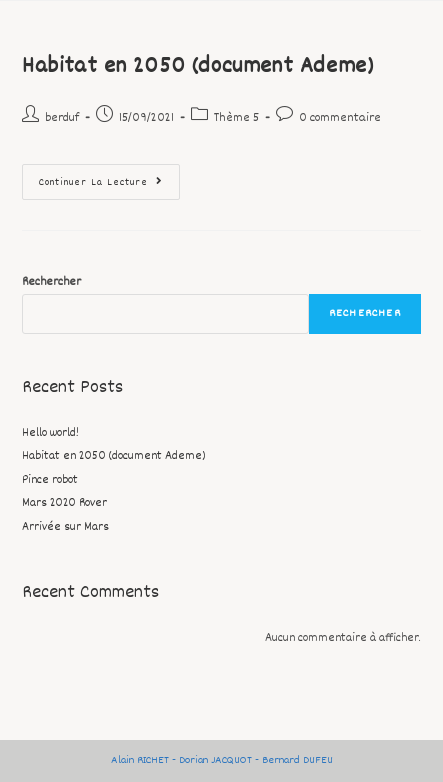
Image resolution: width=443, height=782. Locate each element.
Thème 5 (236, 118)
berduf (62, 118)
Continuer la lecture (109, 177)
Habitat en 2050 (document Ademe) (197, 67)
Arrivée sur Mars (65, 527)
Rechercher (51, 282)
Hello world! (50, 433)
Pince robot (50, 480)
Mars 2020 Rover (64, 503)
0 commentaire (340, 118)
